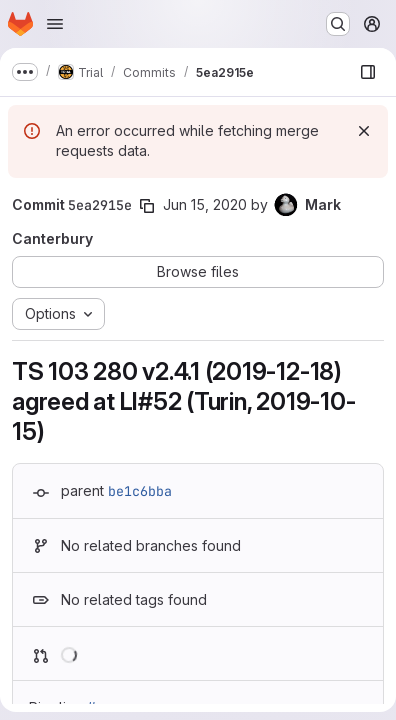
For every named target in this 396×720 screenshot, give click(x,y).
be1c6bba (140, 491)
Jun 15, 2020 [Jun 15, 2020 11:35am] (205, 204)
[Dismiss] (364, 131)
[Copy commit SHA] (147, 206)
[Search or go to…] (338, 24)
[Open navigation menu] (55, 24)
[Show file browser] (368, 72)
